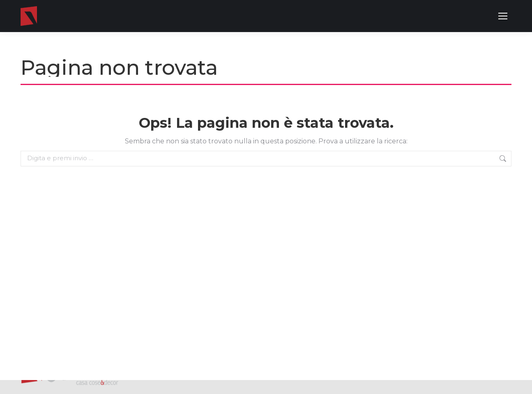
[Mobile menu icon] (503, 16)
